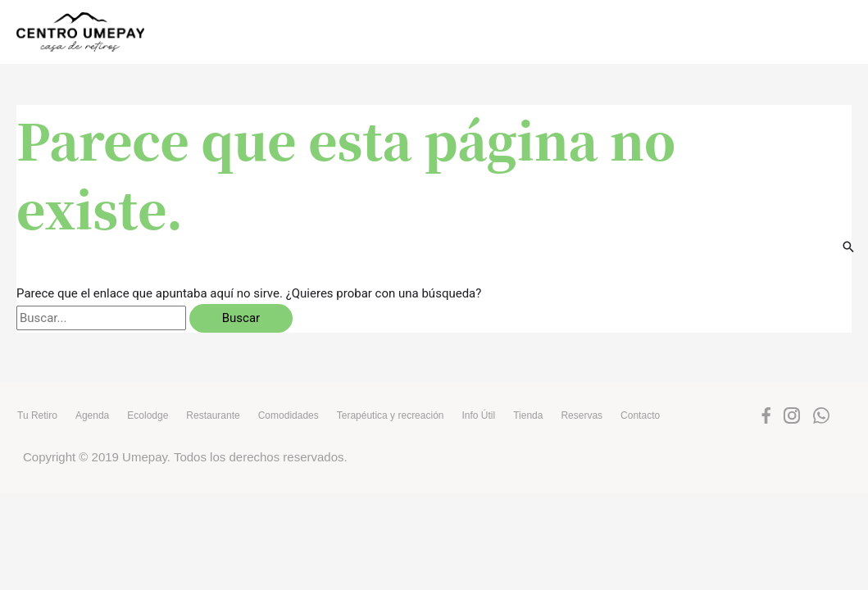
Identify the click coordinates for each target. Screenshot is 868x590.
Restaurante (213, 415)
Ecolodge (148, 415)
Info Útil (478, 415)
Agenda (92, 415)
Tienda (528, 415)
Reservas (582, 415)
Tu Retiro (37, 415)
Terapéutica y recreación (391, 415)
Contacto (640, 415)
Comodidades (289, 415)
